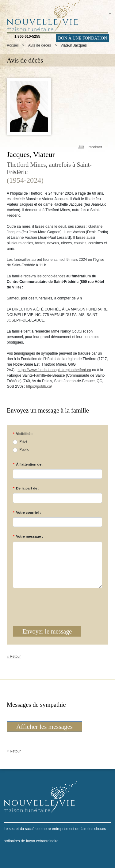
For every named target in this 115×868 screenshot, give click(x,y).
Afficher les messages (44, 727)
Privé (23, 441)
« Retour (14, 657)
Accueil (13, 45)
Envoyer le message (47, 631)
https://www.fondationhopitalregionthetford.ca (54, 370)
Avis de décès (40, 45)
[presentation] (50, 603)
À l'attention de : (28, 464)
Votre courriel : (27, 512)
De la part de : (26, 488)
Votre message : (28, 536)
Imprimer (95, 147)
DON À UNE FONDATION (82, 38)
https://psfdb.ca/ (39, 386)
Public (24, 449)
